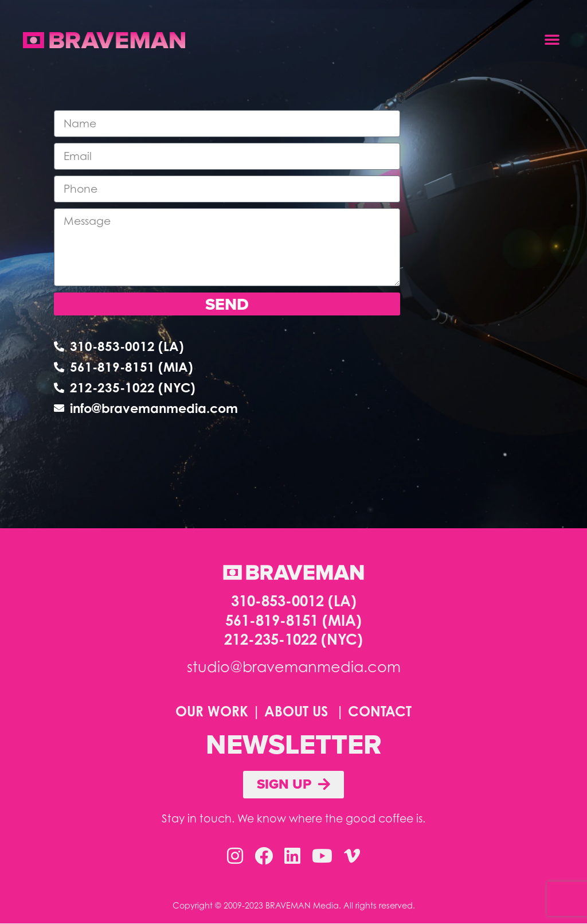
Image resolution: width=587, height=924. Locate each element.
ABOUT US (296, 712)
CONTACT (380, 712)
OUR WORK (212, 712)
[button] (552, 39)
